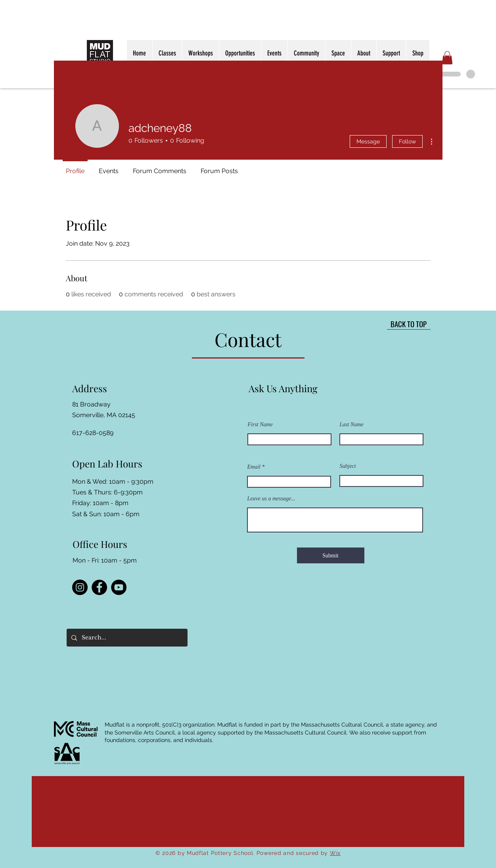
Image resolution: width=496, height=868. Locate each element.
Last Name (352, 425)
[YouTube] (119, 587)
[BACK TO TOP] (409, 324)
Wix (335, 853)
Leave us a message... (271, 499)
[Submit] (331, 555)
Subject (348, 466)
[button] (447, 58)
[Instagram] (80, 587)
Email (254, 467)
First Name (260, 425)
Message (368, 141)
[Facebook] (99, 587)
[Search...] (126, 638)
